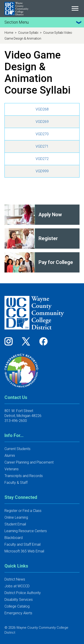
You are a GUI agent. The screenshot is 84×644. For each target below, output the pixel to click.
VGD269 (42, 122)
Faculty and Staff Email (23, 544)
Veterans (12, 469)
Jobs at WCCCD (17, 586)
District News (15, 579)
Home (9, 33)
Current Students (17, 449)
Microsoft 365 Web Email (24, 551)
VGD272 (42, 159)
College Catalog (17, 606)
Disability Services (19, 600)
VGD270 (42, 134)
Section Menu (44, 22)
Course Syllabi (29, 33)
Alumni (10, 456)
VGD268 (42, 109)
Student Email (15, 524)
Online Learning (16, 517)
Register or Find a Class (23, 511)
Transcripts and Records (24, 476)
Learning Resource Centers (26, 531)
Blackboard (14, 538)
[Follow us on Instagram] (10, 341)
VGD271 (42, 146)
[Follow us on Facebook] (44, 341)
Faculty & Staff (16, 483)
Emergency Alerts (18, 613)
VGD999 (42, 171)
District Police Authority (23, 593)
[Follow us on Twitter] (28, 341)
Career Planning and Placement (29, 462)
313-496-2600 (16, 421)
